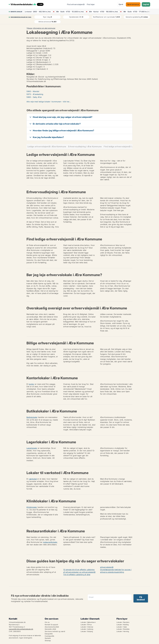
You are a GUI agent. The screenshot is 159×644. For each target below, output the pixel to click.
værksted (33, 479)
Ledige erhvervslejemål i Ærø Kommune (47, 147)
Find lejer (91, 4)
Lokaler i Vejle (122, 627)
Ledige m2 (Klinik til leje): (37, 60)
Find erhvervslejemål (76, 4)
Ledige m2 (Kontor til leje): (38, 58)
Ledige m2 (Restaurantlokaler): (40, 64)
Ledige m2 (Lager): (35, 67)
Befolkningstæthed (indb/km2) (40, 48)
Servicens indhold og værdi (55, 631)
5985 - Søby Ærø (34, 97)
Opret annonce (133, 4)
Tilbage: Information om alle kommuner (41, 28)
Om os (47, 622)
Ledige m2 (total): (34, 53)
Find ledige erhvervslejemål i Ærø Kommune (125, 147)
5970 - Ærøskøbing (35, 94)
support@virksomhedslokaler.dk (21, 629)
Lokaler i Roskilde (123, 629)
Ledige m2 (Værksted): (36, 69)
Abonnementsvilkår (52, 627)
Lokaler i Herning (123, 631)
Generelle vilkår (50, 629)
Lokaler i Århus (86, 625)
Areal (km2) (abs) (34, 46)
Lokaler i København (88, 622)
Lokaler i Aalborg (87, 629)
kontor (32, 384)
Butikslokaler (32, 417)
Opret (121, 4)
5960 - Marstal (33, 91)
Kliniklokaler (32, 507)
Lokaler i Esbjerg (87, 631)
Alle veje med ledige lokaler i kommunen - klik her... (49, 102)
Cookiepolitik (50, 636)
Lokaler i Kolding (123, 625)
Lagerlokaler (32, 448)
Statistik (48, 638)
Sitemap (48, 641)
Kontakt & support (51, 625)
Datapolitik (49, 634)
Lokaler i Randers (123, 622)
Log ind (146, 4)
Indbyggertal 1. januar (36, 51)
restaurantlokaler (50, 542)
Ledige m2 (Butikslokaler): (38, 62)
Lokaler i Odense (87, 627)
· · (37, 12)
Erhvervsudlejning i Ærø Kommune (85, 147)
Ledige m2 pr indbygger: (37, 55)
